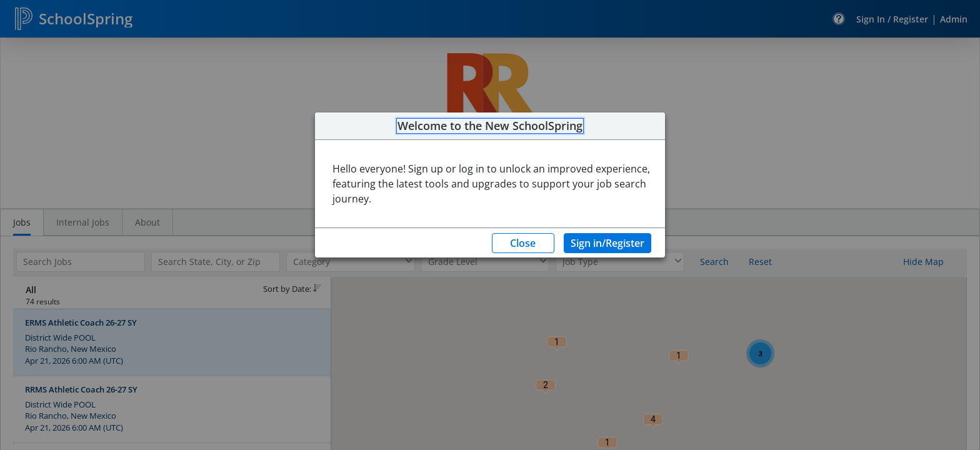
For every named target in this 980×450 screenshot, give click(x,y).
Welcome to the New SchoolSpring (490, 126)
